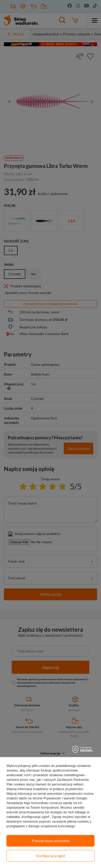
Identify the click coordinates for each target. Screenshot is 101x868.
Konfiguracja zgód (51, 856)
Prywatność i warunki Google (65, 798)
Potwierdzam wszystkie (51, 841)
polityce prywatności (68, 789)
